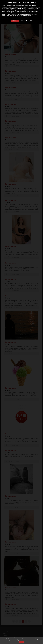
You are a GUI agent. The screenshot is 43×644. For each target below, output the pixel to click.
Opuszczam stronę (26, 21)
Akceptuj (21, 642)
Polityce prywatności (30, 640)
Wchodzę (15, 21)
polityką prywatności (21, 11)
